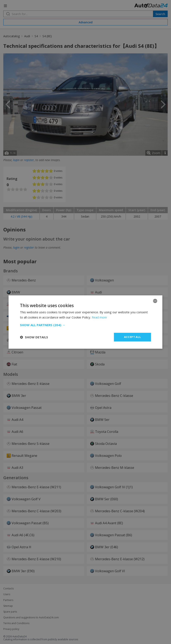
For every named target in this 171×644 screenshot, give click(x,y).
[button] (85, 325)
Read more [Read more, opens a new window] (100, 317)
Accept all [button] (133, 337)
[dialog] (85, 322)
